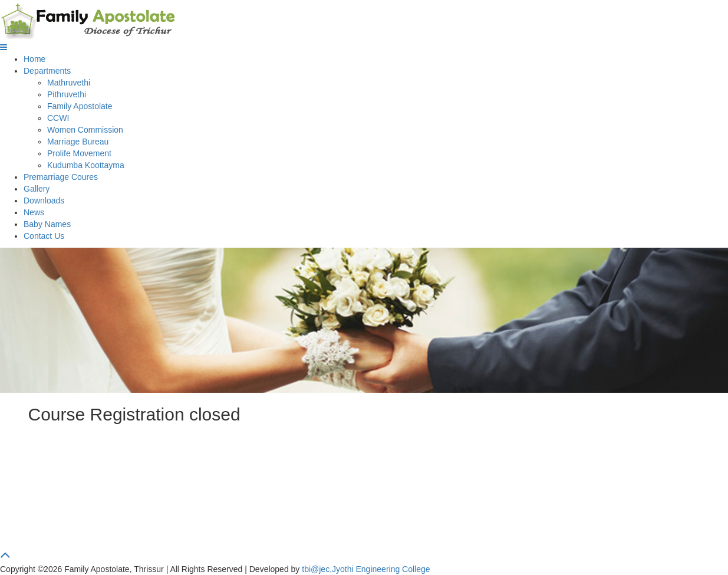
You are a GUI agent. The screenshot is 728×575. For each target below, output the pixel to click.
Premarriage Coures (61, 177)
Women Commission (85, 130)
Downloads (44, 201)
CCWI (58, 118)
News (34, 212)
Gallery (37, 189)
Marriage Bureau (78, 142)
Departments (47, 71)
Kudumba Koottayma (86, 165)
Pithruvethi (67, 94)
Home (34, 59)
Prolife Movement (79, 153)
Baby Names (47, 224)
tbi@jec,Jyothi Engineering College (366, 569)
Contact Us (44, 236)
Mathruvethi (69, 83)
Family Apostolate (80, 106)
